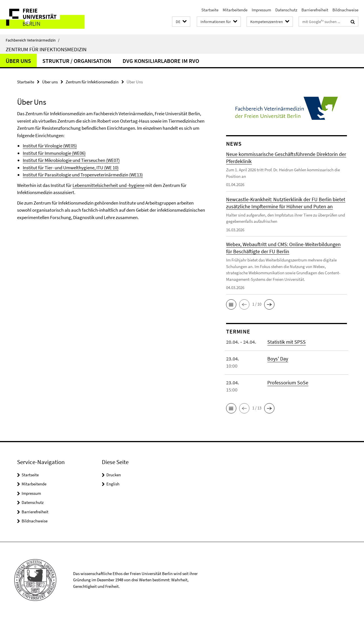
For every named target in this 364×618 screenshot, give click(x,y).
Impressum (261, 10)
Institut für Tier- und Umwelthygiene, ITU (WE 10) (71, 168)
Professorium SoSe (288, 383)
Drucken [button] (114, 475)
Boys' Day (278, 359)
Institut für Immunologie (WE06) (54, 153)
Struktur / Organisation (77, 61)
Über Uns (18, 61)
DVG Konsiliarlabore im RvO (161, 61)
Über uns (50, 82)
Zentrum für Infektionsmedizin (46, 49)
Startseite (210, 10)
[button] (181, 22)
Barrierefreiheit (315, 10)
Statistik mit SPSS (287, 342)
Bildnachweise (345, 10)
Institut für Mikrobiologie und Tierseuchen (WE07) (71, 160)
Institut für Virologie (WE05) (50, 146)
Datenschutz (286, 10)
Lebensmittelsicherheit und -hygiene (108, 185)
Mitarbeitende (235, 10)
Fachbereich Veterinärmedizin (33, 40)
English (113, 484)
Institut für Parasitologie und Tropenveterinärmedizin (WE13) (83, 175)
